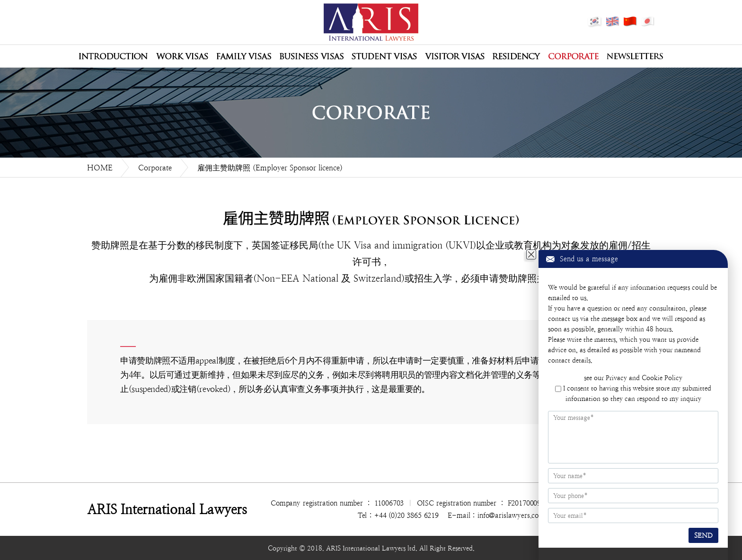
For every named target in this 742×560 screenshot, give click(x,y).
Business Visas (311, 56)
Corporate (574, 56)
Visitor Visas (455, 56)
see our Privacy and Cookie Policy (633, 378)
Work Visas (182, 56)
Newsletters (635, 56)
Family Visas (244, 56)
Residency (517, 56)
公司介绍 (113, 56)
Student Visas (384, 56)
